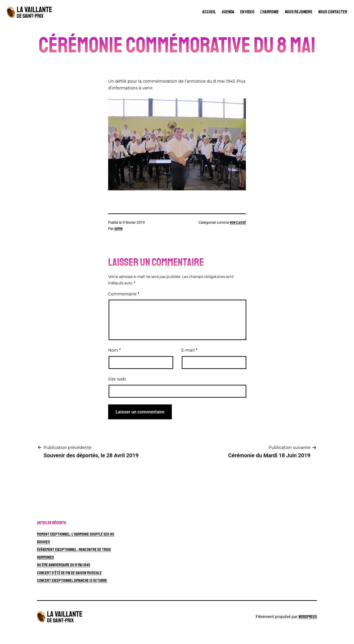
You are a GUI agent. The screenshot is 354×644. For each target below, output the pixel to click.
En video (247, 12)
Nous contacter (333, 12)
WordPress (308, 617)
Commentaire (124, 294)
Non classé (238, 223)
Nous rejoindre (299, 12)
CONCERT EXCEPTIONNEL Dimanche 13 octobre (72, 581)
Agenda (228, 12)
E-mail (189, 350)
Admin (119, 229)
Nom (114, 350)
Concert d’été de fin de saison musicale (69, 573)
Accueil (209, 12)
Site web (117, 379)
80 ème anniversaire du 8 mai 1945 (64, 565)
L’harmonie (270, 12)
